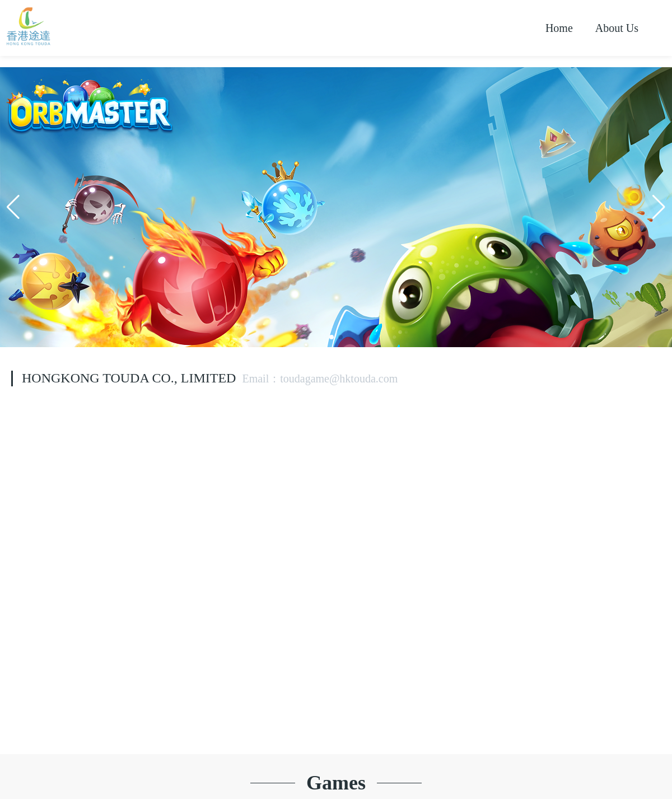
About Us (617, 28)
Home (559, 28)
